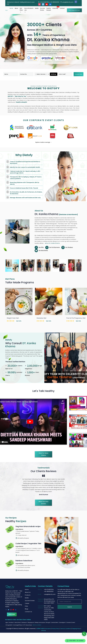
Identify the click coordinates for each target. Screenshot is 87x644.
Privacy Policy (56, 629)
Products (31, 8)
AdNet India (40, 628)
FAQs (26, 606)
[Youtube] (47, 4)
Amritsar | (12, 622)
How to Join (26, 10)
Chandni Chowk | (71, 622)
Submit (70, 607)
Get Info (19, 321)
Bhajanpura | (31, 622)
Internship (55, 8)
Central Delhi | (55, 622)
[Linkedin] (50, 4)
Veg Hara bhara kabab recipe (28, 526)
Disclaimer (48, 629)
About (16, 8)
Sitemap (44, 631)
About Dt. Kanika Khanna (52, 243)
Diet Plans (21, 10)
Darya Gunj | (29, 625)
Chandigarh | (62, 622)
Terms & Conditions (66, 629)
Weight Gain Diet (13, 318)
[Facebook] (76, 2)
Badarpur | (25, 622)
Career (27, 603)
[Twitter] (43, 4)
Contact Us (28, 612)
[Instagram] (39, 4)
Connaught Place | (18, 625)
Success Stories (42, 9)
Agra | (7, 622)
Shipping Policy (76, 629)
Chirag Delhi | (9, 625)
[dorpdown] (42, 74)
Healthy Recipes (49, 9)
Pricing (12, 614)
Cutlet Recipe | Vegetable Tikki (28, 544)
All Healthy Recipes (22, 538)
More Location (37, 625)
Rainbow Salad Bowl (24, 561)
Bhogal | (48, 622)
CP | (24, 625)
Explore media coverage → (43, 142)
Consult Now (78, 74)
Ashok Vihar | (18, 622)
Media (37, 8)
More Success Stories (43, 503)
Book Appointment (74, 10)
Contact (62, 8)
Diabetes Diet (41, 318)
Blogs (27, 609)
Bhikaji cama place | (40, 622)
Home (11, 8)
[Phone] (84, 634)
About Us (28, 592)
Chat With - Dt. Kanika (75, 641)
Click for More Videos (43, 454)
